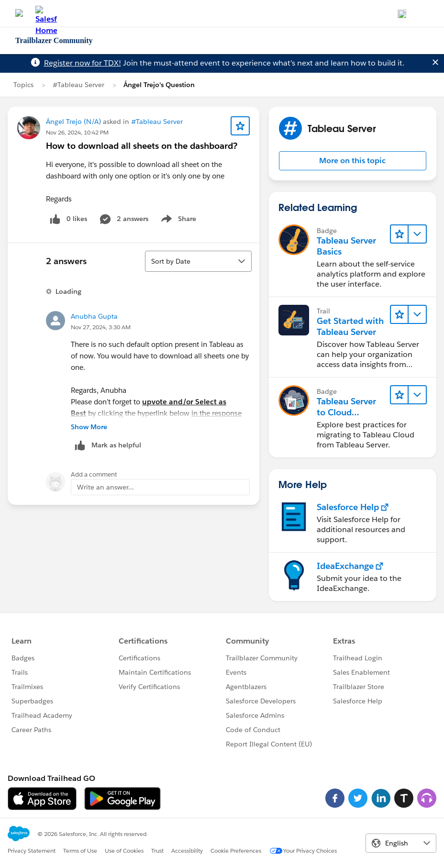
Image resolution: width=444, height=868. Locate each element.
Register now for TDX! (83, 63)
